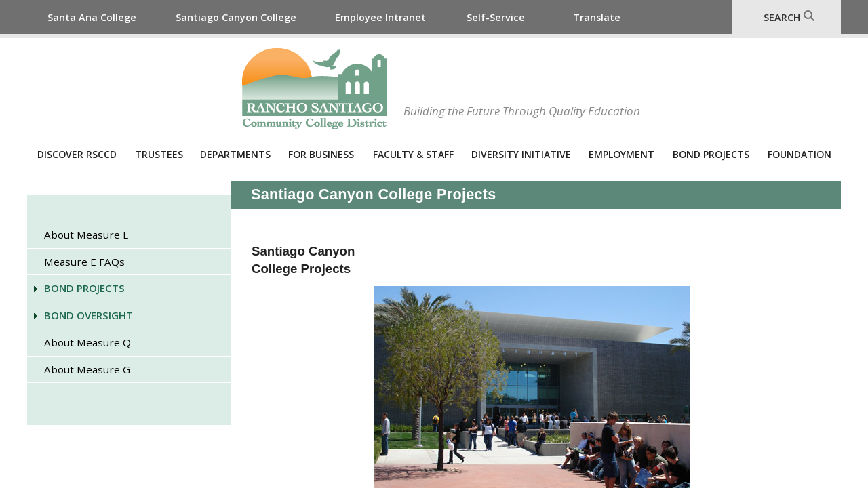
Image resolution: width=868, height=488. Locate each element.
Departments (235, 154)
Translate (597, 17)
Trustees (159, 154)
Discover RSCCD (77, 154)
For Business (321, 154)
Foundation (800, 154)
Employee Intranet (380, 17)
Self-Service (496, 17)
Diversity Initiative (521, 154)
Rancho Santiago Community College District (314, 89)
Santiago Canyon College (236, 17)
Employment (622, 154)
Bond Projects (711, 154)
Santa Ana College (92, 17)
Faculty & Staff (413, 154)
